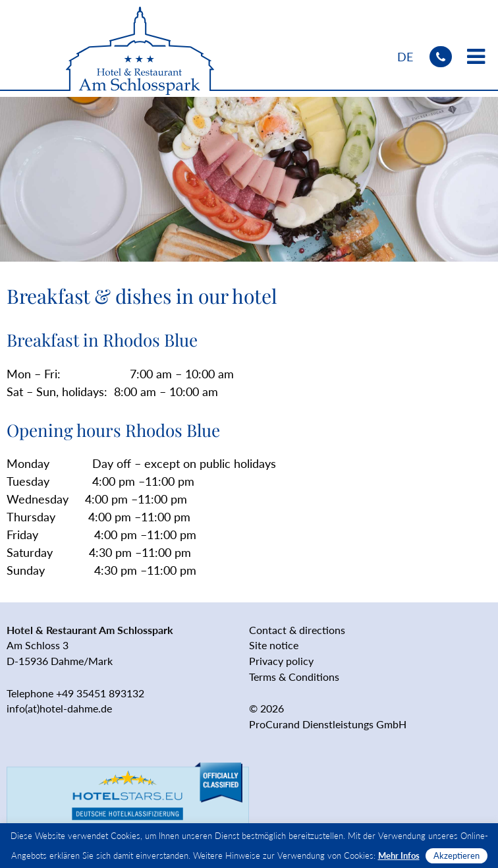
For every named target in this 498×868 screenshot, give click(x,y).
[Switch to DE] (405, 56)
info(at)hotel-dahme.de (59, 708)
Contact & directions (297, 630)
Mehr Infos (399, 855)
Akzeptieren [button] (456, 855)
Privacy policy (281, 661)
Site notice (274, 645)
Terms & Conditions (294, 677)
